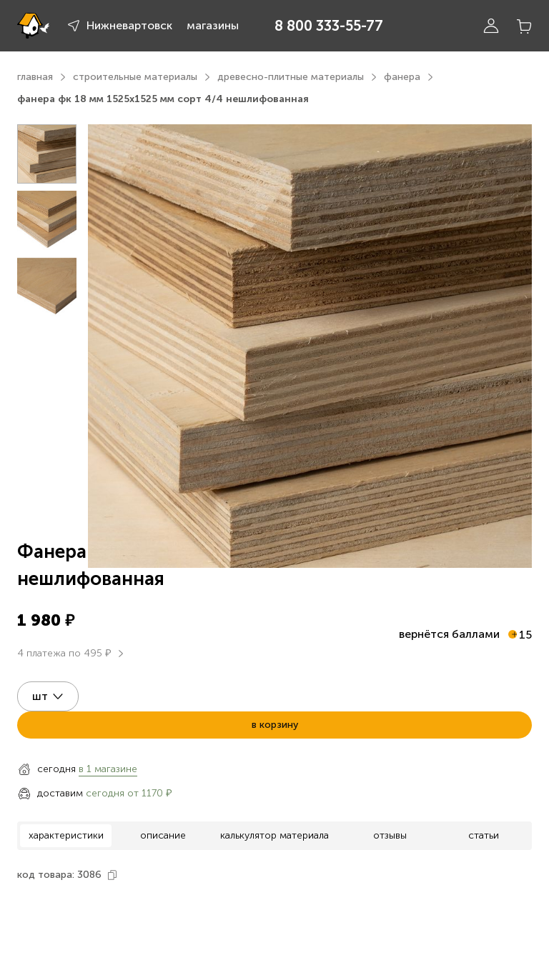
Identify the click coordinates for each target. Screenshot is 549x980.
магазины (213, 25)
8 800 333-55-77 (329, 26)
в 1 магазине (108, 769)
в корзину (275, 725)
